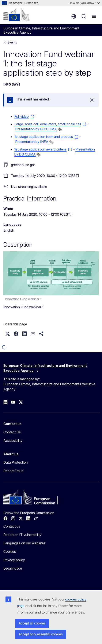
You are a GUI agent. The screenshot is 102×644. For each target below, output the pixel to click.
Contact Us (12, 432)
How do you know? (84, 3)
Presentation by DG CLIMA (36, 129)
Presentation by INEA (32, 142)
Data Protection (16, 462)
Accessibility (13, 441)
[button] (8, 334)
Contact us (12, 526)
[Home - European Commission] (16, 15)
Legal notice (13, 568)
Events (12, 42)
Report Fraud (13, 471)
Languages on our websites (24, 543)
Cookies (10, 552)
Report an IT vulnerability (22, 535)
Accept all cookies (32, 623)
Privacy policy (14, 560)
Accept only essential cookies (41, 634)
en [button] (74, 16)
